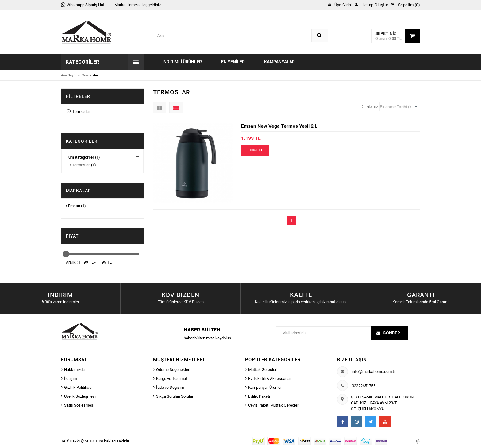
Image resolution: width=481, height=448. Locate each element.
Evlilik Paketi (259, 396)
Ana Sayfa (69, 75)
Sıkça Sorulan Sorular (175, 396)
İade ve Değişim (170, 387)
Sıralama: (371, 106)
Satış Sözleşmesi (79, 405)
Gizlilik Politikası (78, 387)
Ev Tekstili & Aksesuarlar (269, 378)
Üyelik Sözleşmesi (80, 396)
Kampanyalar (279, 62)
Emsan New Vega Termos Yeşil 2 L (279, 126)
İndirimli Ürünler (182, 62)
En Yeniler (233, 62)
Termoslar (78, 112)
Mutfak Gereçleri (263, 370)
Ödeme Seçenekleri (173, 370)
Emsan (73, 206)
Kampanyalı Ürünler (265, 387)
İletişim (71, 378)
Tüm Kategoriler (80, 157)
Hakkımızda (74, 370)
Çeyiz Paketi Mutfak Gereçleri (274, 405)
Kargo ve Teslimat (172, 378)
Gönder (391, 333)
